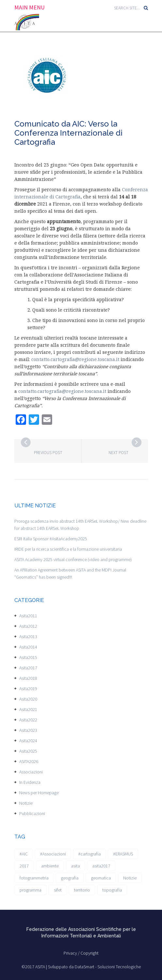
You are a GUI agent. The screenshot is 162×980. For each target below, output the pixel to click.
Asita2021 (28, 709)
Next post (118, 453)
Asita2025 (28, 751)
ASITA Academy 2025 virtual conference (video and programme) (73, 559)
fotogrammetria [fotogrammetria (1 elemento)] (34, 878)
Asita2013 (28, 637)
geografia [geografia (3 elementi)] (70, 878)
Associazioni (31, 772)
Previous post (48, 453)
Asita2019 (28, 689)
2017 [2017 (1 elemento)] (24, 866)
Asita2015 (28, 657)
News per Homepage (39, 793)
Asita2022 (28, 720)
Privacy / (72, 953)
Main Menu (29, 7)
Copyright (89, 953)
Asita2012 (28, 626)
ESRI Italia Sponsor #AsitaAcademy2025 (51, 539)
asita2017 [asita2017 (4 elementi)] (101, 866)
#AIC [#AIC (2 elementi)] (24, 854)
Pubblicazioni (32, 813)
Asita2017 (28, 668)
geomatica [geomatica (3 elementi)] (101, 878)
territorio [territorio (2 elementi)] (82, 890)
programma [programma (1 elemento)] (30, 890)
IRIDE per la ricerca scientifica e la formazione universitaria (68, 549)
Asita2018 (28, 678)
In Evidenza (30, 782)
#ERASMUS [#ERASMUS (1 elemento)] (123, 854)
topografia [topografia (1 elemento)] (112, 890)
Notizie (26, 803)
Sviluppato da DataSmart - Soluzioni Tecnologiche (94, 967)
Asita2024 (28, 741)
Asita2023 (28, 730)
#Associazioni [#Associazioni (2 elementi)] (53, 854)
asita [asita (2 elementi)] (75, 866)
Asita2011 (28, 616)
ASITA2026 (29, 761)
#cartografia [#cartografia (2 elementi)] (89, 854)
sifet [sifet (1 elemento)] (58, 890)
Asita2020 (28, 699)
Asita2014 (28, 647)
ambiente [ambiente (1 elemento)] (50, 866)
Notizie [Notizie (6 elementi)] (130, 878)
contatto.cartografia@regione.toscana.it (75, 359)
